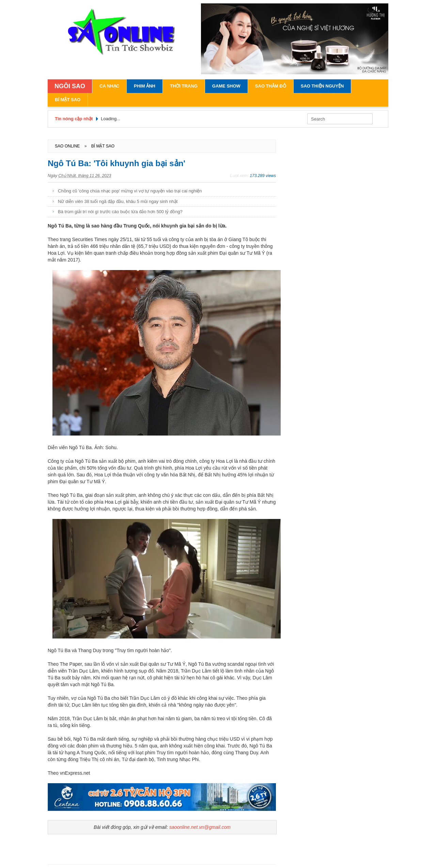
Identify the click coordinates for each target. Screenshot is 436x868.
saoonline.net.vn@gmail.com (200, 827)
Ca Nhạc (109, 86)
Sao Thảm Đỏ (271, 86)
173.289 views (263, 176)
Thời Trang (184, 86)
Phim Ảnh (145, 86)
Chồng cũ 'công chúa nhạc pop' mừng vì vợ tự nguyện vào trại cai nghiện (130, 191)
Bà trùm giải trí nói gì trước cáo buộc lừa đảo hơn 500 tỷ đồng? (120, 212)
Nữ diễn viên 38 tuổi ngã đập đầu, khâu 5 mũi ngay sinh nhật (118, 201)
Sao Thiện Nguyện (322, 86)
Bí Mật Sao (68, 100)
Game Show (226, 86)
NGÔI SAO (70, 86)
